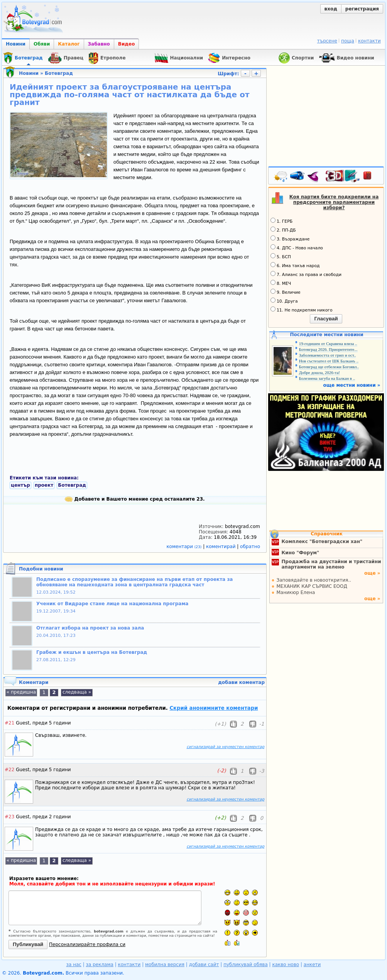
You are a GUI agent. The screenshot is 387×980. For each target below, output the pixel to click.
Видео (127, 44)
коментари (185, 547)
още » (372, 573)
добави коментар (241, 682)
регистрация (362, 9)
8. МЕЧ (281, 283)
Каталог (69, 44)
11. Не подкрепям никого (302, 310)
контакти (369, 41)
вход (331, 9)
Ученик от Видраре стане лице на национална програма (112, 604)
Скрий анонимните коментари (214, 708)
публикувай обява (246, 965)
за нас (74, 965)
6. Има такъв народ (295, 265)
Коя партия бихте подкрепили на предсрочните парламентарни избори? (334, 202)
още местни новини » (352, 385)
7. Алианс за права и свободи (306, 274)
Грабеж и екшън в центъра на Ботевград (92, 652)
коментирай (221, 547)
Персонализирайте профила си (87, 944)
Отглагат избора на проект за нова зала (90, 628)
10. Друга (284, 301)
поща (348, 41)
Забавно (99, 44)
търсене (327, 41)
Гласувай (326, 319)
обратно (250, 547)
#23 (9, 817)
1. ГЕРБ (281, 221)
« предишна (21, 692)
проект (44, 485)
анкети (312, 965)
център (20, 485)
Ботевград (59, 73)
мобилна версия (165, 965)
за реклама (100, 965)
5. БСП (281, 256)
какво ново (286, 965)
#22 (9, 770)
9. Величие (286, 292)
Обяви (42, 44)
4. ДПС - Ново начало (297, 247)
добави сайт (204, 965)
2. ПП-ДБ (283, 230)
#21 (9, 723)
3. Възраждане (290, 239)
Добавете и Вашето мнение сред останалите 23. (135, 499)
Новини (16, 44)
